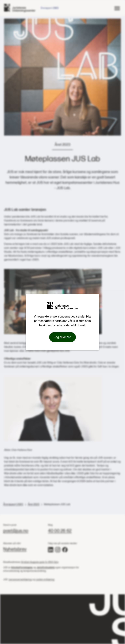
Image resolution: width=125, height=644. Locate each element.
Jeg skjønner (62, 337)
